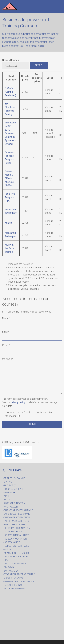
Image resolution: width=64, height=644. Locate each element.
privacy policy (18, 402)
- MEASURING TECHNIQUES (16, 553)
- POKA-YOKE (9, 493)
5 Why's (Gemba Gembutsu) (10, 92)
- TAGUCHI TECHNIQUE (14, 585)
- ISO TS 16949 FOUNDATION (16, 528)
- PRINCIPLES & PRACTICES (16, 557)
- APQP (6, 496)
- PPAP (6, 560)
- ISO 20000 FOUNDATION (15, 539)
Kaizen (8, 223)
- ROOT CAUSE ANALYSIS (15, 564)
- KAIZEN (7, 549)
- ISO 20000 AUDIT (11, 542)
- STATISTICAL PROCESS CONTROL (19, 574)
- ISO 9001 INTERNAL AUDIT (16, 535)
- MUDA (6, 500)
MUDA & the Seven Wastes (10, 248)
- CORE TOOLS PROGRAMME (16, 514)
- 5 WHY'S (8, 482)
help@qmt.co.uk (35, 46)
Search (39, 65)
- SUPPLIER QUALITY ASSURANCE (19, 581)
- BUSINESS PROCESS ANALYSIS (18, 510)
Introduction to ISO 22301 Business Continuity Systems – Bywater (11, 133)
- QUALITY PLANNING (13, 578)
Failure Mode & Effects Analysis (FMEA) (9, 178)
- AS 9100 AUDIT (11, 507)
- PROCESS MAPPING (13, 489)
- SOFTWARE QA (11, 571)
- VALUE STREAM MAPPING (16, 589)
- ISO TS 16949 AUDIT (13, 532)
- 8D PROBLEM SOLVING (14, 478)
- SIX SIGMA (8, 567)
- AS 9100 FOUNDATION (14, 503)
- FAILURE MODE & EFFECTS (16, 521)
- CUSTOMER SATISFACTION (16, 517)
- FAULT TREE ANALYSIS (14, 525)
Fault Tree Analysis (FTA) (10, 197)
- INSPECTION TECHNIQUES (16, 546)
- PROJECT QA (10, 485)
